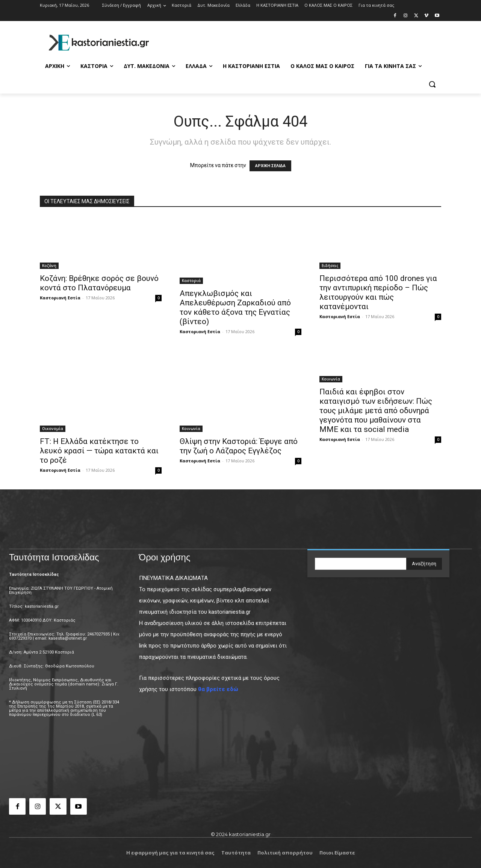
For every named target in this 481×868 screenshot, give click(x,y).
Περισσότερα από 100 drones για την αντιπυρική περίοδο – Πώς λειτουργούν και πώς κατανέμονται (378, 292)
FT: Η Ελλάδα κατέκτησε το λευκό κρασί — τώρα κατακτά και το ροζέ (99, 451)
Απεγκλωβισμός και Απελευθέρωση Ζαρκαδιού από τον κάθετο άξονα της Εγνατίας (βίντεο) (235, 307)
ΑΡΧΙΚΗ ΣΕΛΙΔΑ (270, 166)
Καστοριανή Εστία (60, 298)
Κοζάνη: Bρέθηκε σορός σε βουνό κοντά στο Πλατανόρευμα (99, 283)
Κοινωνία (191, 429)
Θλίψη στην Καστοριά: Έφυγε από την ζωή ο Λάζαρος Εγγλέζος (239, 446)
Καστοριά (191, 281)
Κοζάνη (49, 266)
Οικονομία (53, 429)
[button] (432, 84)
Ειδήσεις (330, 266)
